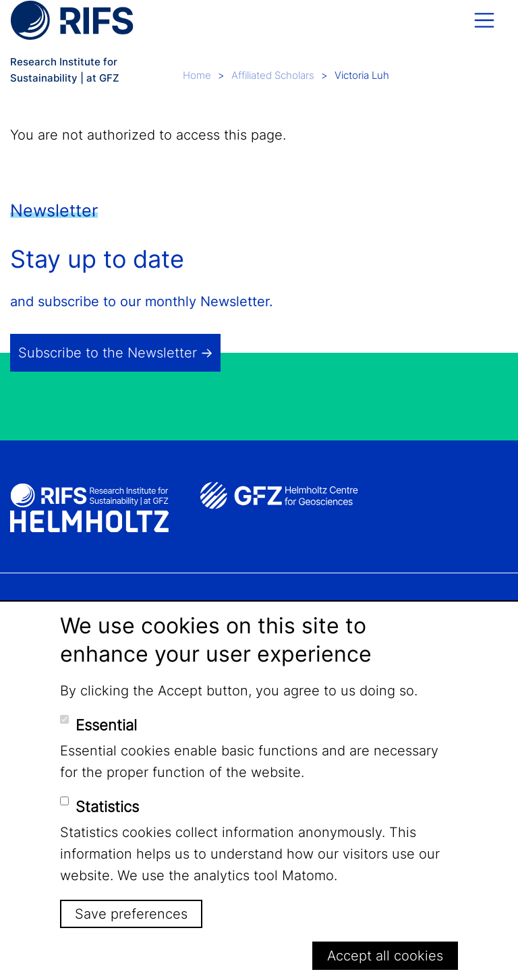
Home (197, 75)
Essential (106, 725)
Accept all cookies (385, 956)
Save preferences (131, 914)
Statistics (107, 807)
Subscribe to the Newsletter (108, 353)
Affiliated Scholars (273, 75)
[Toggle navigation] (484, 20)
